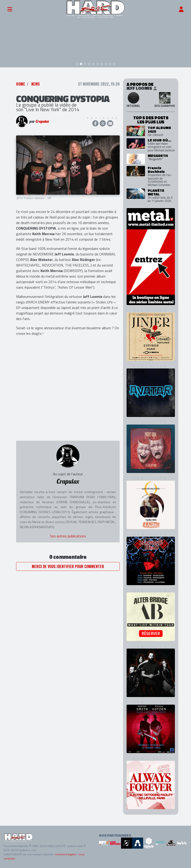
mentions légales (65, 854)
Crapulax (42, 121)
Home (21, 84)
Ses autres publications (68, 536)
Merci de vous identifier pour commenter (68, 566)
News (36, 84)
